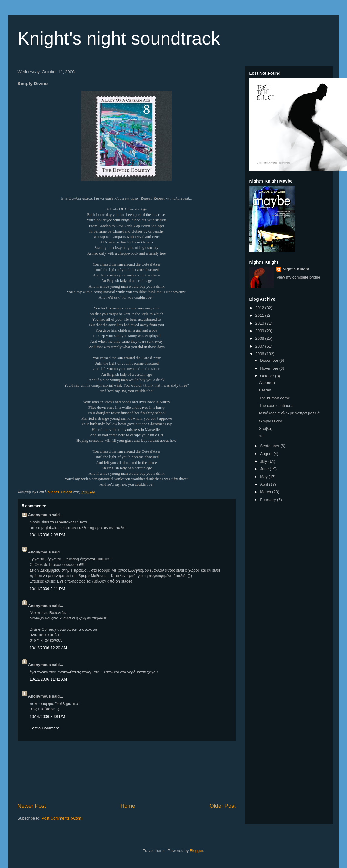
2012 (260, 308)
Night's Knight (296, 269)
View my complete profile (298, 277)
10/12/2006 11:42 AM (48, 679)
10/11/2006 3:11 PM (47, 589)
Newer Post (32, 806)
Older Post (223, 806)
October (268, 376)
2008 (260, 338)
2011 (260, 315)
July (264, 461)
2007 (260, 346)
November (270, 368)
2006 (260, 354)
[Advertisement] (127, 772)
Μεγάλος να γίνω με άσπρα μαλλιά (289, 413)
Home (128, 806)
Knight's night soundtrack (119, 38)
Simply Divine (271, 421)
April (265, 484)
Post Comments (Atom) (62, 818)
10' (262, 436)
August (267, 454)
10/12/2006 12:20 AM (48, 648)
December (270, 360)
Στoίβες (265, 429)
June (265, 469)
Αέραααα (267, 383)
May (264, 477)
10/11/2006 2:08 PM (47, 535)
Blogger (196, 851)
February (269, 500)
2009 (260, 331)
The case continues (276, 406)
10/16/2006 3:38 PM (47, 716)
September (270, 446)
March (266, 492)
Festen (265, 390)
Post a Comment (44, 728)
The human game (275, 398)
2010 (260, 323)
